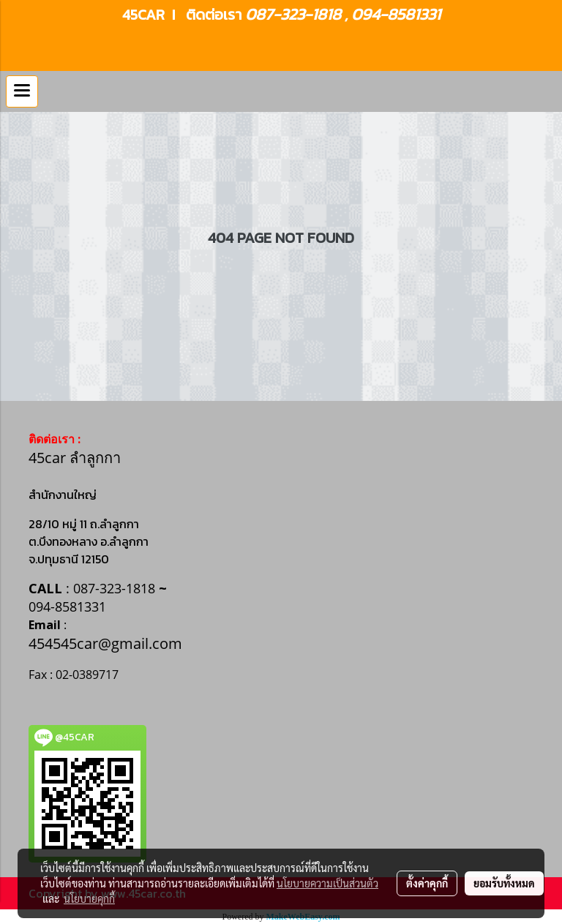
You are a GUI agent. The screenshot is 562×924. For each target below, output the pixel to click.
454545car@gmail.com (105, 643)
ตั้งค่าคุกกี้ (427, 883)
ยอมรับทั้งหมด (504, 883)
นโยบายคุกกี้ (89, 898)
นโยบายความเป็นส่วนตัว (327, 883)
